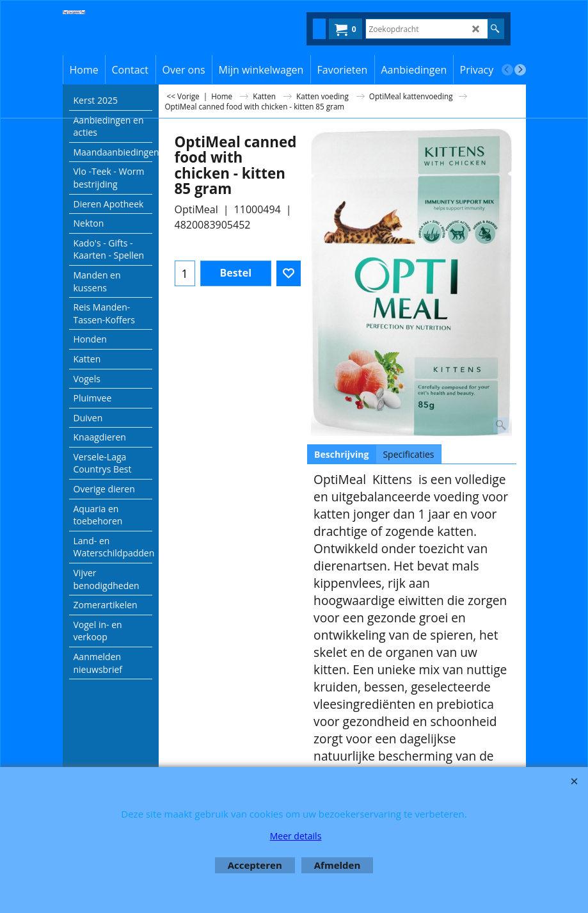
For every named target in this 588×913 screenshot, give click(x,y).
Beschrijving (341, 454)
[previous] (507, 70)
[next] (520, 70)
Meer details (296, 836)
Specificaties (408, 454)
